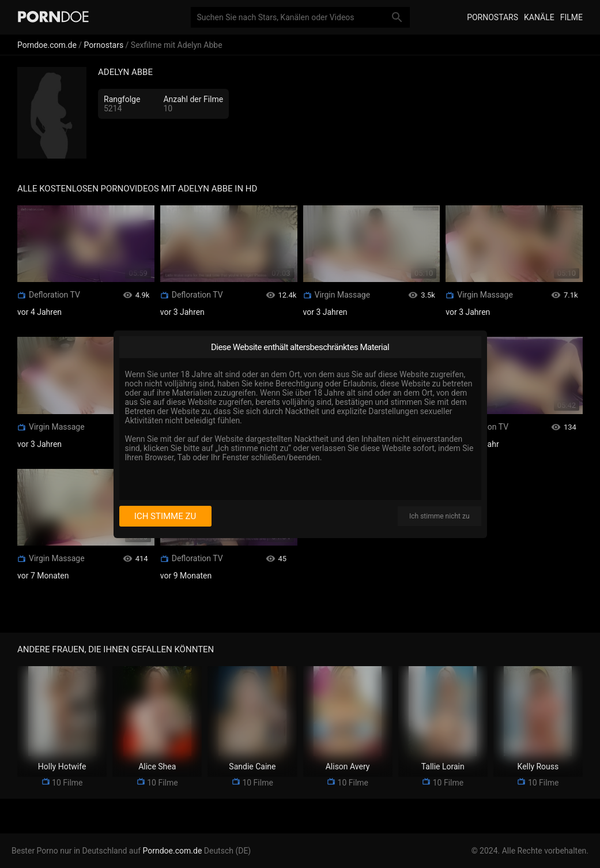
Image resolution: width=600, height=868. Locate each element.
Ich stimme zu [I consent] (165, 516)
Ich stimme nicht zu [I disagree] (439, 516)
